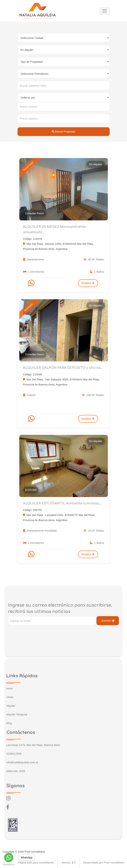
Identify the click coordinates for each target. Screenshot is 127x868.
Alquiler (11, 706)
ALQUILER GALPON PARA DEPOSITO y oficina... (63, 368)
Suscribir (108, 621)
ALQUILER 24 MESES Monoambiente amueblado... (54, 229)
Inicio (9, 688)
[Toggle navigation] (105, 11)
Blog (9, 723)
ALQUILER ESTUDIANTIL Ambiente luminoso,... (62, 503)
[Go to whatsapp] (9, 858)
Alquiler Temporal (17, 714)
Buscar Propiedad (63, 132)
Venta (10, 697)
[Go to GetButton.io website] (9, 864)
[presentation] (36, 632)
